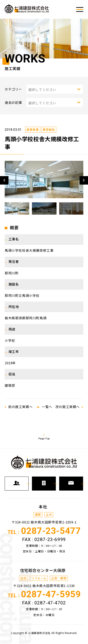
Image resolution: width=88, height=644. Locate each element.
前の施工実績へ (20, 407)
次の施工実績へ (68, 407)
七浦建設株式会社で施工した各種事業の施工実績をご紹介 (27, 9)
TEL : (44, 534)
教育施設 (49, 130)
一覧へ (47, 407)
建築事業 (33, 130)
